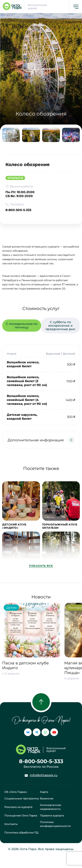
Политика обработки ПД (21, 832)
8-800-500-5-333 (18, 210)
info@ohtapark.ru (44, 775)
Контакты (11, 824)
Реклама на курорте (18, 807)
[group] (32, 645)
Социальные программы (22, 798)
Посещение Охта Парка (21, 815)
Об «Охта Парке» (16, 792)
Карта (44, 792)
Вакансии (47, 798)
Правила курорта (52, 815)
